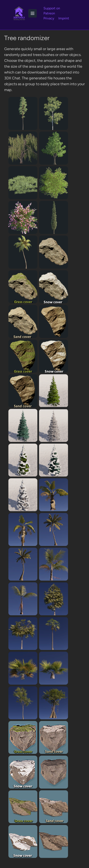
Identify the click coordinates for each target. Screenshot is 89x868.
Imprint (64, 18)
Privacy (49, 18)
